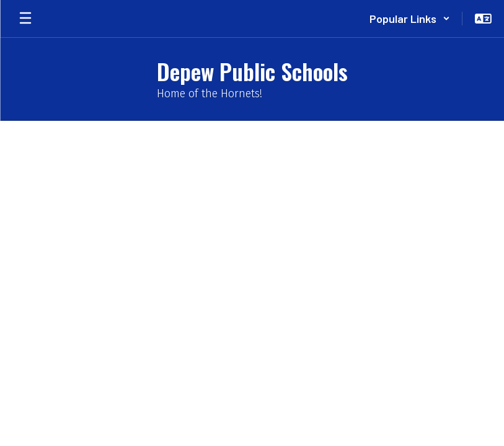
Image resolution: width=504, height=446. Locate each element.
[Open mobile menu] (25, 19)
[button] (410, 19)
